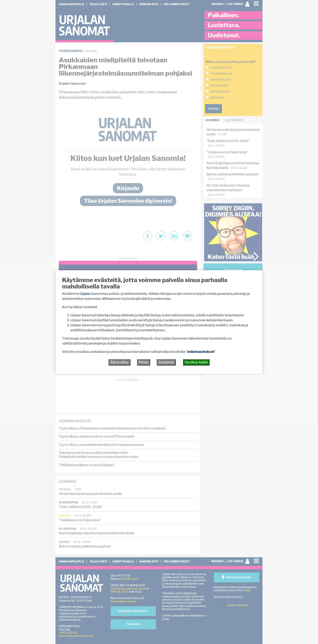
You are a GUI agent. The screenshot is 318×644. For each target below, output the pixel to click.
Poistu (144, 362)
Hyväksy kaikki (196, 362)
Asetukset (166, 362)
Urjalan (85, 294)
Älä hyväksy (119, 362)
